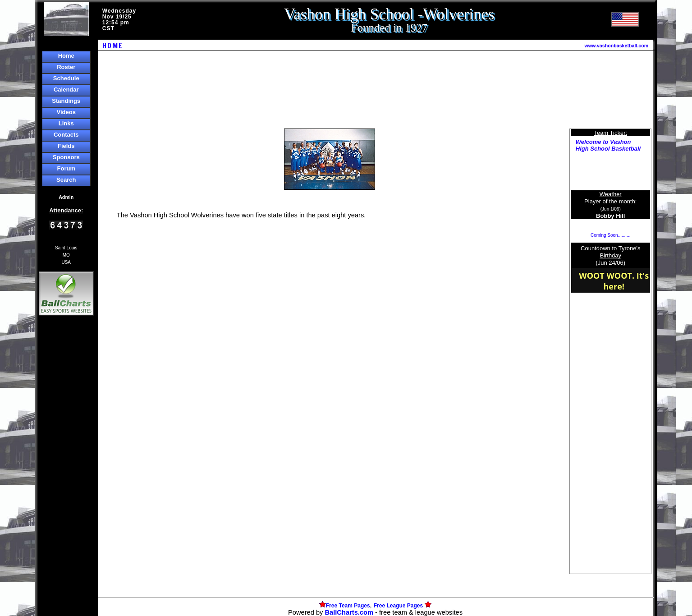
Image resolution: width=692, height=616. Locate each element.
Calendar (66, 90)
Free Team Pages (348, 606)
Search (66, 180)
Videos (66, 112)
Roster (66, 67)
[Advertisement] (66, 473)
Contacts (66, 135)
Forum (66, 168)
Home (66, 56)
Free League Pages (398, 606)
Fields (66, 146)
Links (66, 123)
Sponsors (66, 157)
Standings (66, 101)
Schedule (66, 78)
